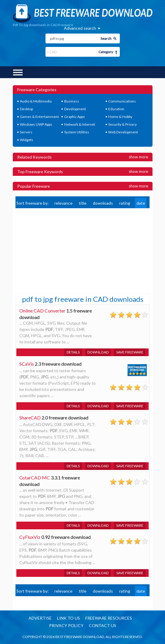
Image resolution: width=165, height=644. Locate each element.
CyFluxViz (30, 537)
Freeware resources (109, 618)
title (83, 203)
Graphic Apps (75, 117)
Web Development (123, 132)
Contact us (103, 625)
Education (116, 109)
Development (75, 109)
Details (73, 352)
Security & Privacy (122, 124)
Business (72, 101)
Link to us (69, 618)
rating (125, 203)
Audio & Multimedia (36, 101)
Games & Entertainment (39, 117)
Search (106, 38)
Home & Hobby (120, 117)
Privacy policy (66, 625)
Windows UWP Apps (36, 124)
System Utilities (77, 132)
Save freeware (130, 352)
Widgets (27, 140)
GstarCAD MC (35, 478)
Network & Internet (80, 124)
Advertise (40, 618)
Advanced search (80, 28)
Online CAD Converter (42, 311)
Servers (26, 132)
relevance (63, 203)
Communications (122, 101)
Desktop (26, 109)
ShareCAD (30, 418)
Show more (138, 157)
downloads (103, 203)
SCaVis (27, 364)
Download (98, 352)
